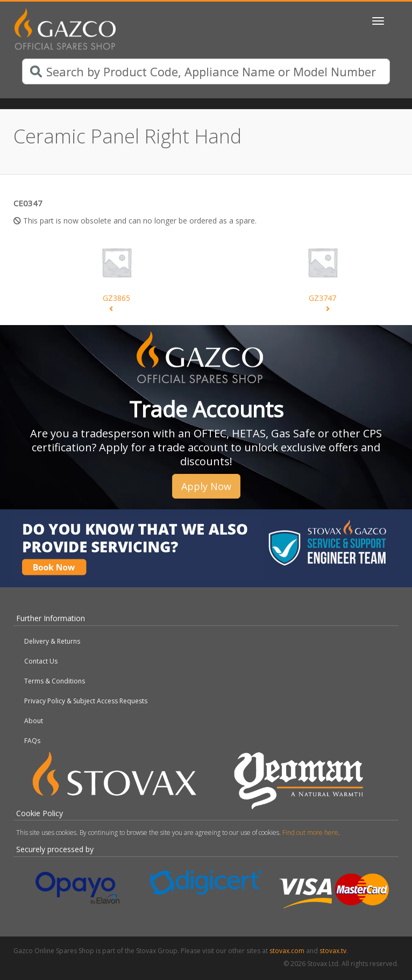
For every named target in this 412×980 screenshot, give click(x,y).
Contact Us (41, 661)
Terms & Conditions (55, 681)
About (34, 721)
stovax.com (287, 951)
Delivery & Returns (52, 641)
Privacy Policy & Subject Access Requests (86, 701)
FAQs (32, 741)
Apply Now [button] (206, 486)
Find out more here (310, 833)
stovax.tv (333, 951)
